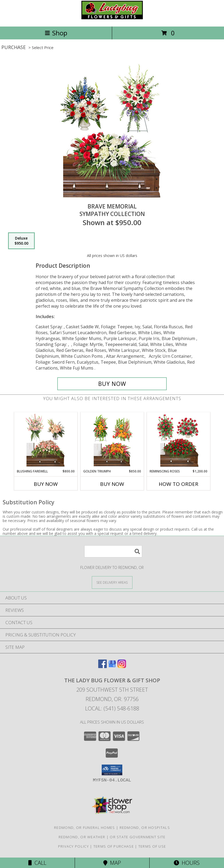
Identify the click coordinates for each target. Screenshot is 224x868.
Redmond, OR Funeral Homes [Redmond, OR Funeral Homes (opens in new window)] (85, 828)
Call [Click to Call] (37, 863)
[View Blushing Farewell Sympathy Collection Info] (46, 441)
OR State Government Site (138, 837)
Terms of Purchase (114, 846)
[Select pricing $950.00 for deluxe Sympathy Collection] (21, 241)
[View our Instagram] (122, 666)
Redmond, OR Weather (82, 837)
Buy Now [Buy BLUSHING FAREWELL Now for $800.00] (46, 484)
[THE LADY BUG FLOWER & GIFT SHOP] (112, 19)
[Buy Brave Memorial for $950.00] (112, 384)
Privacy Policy (73, 846)
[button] (112, 770)
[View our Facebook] (102, 666)
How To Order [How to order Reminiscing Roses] (179, 484)
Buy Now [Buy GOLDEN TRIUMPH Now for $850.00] (112, 484)
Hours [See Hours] (187, 863)
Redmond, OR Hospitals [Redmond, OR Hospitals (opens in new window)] (145, 828)
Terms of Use (152, 846)
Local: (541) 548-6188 (112, 708)
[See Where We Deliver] (112, 582)
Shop (56, 33)
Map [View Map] (112, 863)
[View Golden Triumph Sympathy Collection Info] (112, 441)
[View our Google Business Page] (112, 666)
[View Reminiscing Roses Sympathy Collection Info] (178, 441)
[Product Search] (113, 551)
